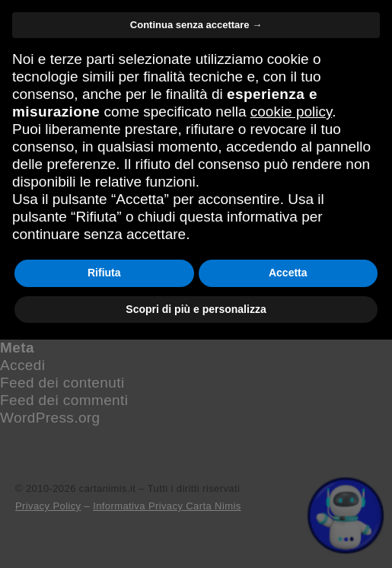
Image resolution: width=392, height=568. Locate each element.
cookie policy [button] (291, 340)
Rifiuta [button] (104, 501)
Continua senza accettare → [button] (196, 253)
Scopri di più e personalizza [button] (196, 537)
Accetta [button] (288, 501)
